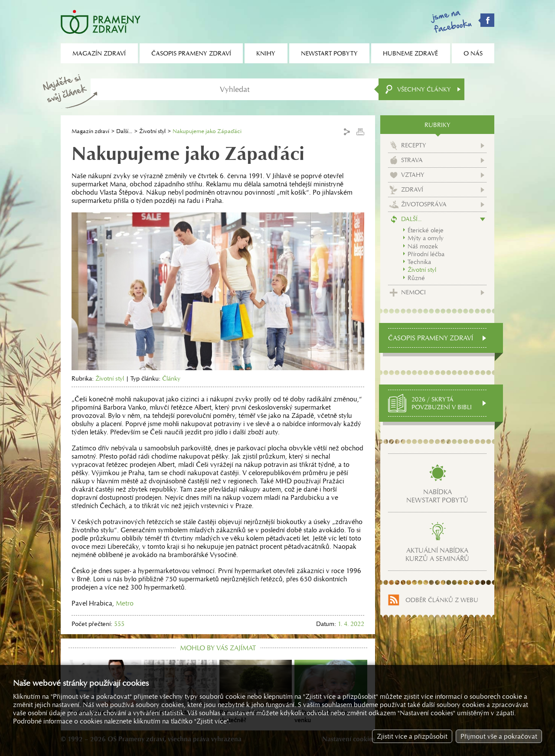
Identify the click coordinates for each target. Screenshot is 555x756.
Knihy (266, 53)
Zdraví (412, 189)
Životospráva (424, 204)
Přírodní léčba (426, 254)
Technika (419, 262)
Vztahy (413, 175)
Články (171, 378)
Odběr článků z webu (442, 600)
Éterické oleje (426, 230)
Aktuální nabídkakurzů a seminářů (437, 554)
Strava (412, 160)
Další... (124, 131)
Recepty (414, 145)
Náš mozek (423, 246)
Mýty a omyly (426, 238)
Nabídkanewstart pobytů (437, 496)
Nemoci (413, 292)
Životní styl (152, 131)
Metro (125, 603)
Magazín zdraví (90, 131)
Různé (416, 278)
